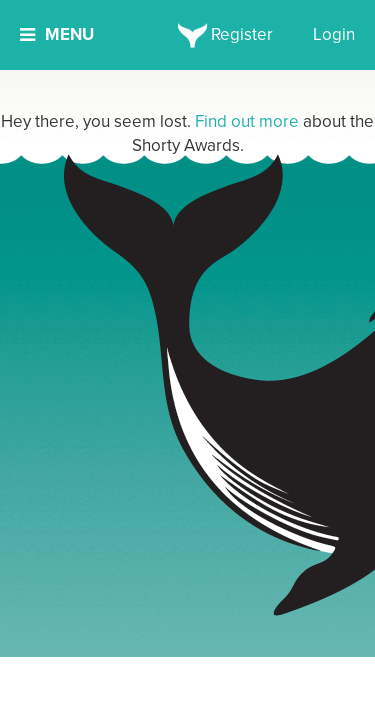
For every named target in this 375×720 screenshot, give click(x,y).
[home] (187, 35)
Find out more (247, 121)
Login (334, 34)
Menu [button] (57, 34)
